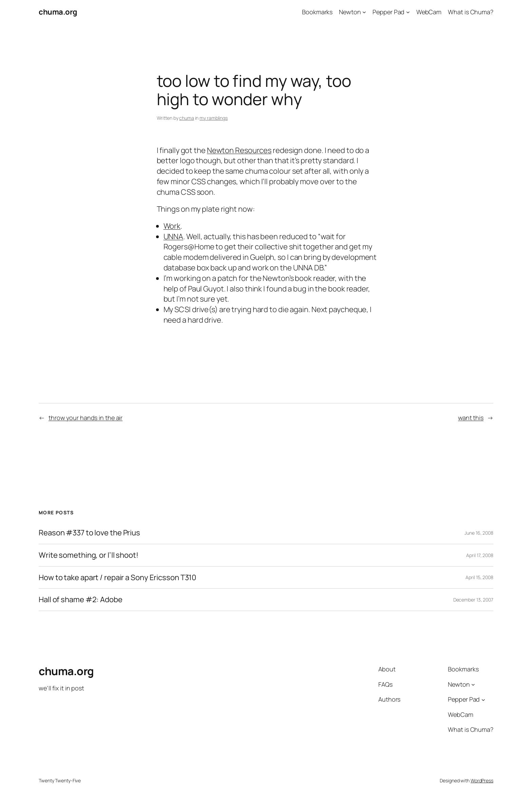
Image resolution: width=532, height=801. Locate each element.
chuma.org (58, 12)
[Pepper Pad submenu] (408, 12)
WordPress (482, 780)
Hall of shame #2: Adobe (81, 600)
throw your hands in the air (85, 418)
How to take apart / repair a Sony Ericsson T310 (117, 578)
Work (172, 226)
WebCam (429, 12)
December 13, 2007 (473, 600)
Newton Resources (239, 150)
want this (471, 418)
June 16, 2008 (479, 533)
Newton (350, 12)
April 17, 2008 (480, 555)
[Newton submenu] (364, 12)
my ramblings (214, 118)
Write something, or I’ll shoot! (89, 555)
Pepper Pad (388, 12)
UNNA (174, 236)
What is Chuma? (471, 12)
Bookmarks (317, 12)
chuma (187, 118)
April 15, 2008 (479, 577)
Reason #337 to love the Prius (89, 533)
